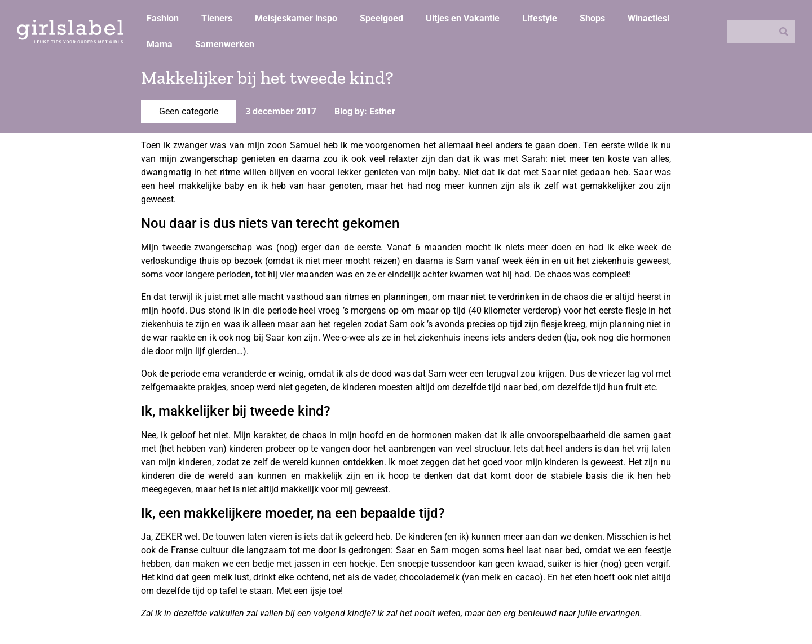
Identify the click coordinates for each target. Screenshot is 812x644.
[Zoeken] (784, 32)
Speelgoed (381, 18)
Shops (592, 18)
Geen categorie (189, 111)
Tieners (217, 18)
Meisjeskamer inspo (296, 18)
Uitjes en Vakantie (463, 18)
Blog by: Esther (365, 111)
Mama (160, 44)
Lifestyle (540, 18)
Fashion (163, 18)
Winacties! (648, 18)
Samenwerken (225, 44)
